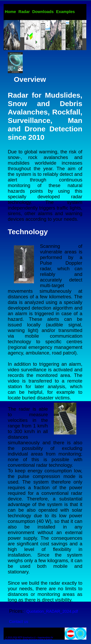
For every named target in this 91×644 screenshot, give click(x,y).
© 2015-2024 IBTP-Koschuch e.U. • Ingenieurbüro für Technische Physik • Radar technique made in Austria (29, 638)
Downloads (43, 12)
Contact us (19, 622)
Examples (65, 12)
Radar (24, 12)
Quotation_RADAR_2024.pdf (52, 611)
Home (10, 12)
